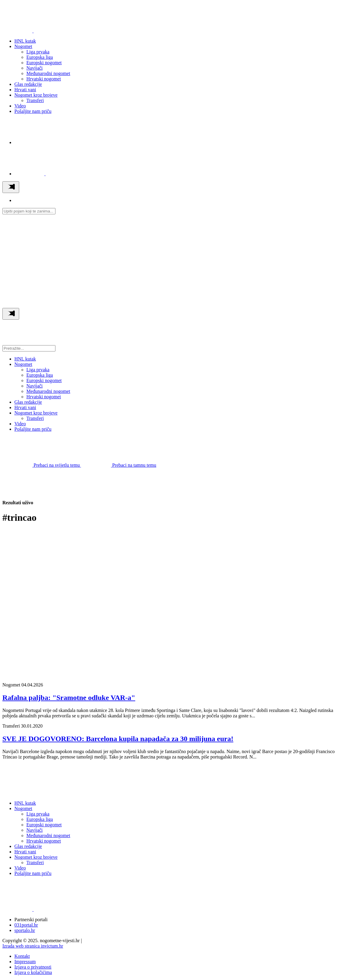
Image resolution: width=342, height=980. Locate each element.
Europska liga (40, 57)
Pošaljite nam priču (33, 111)
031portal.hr (26, 925)
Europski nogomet (44, 63)
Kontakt (22, 956)
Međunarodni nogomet (48, 73)
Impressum (25, 962)
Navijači (34, 68)
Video (20, 106)
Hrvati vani (25, 90)
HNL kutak (25, 41)
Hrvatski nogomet (44, 79)
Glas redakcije (28, 84)
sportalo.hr (25, 930)
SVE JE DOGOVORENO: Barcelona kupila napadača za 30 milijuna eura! (118, 739)
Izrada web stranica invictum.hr (33, 946)
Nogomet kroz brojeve (36, 95)
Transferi (35, 100)
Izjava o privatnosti (33, 967)
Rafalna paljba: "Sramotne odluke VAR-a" (69, 698)
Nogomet (23, 46)
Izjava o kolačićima (33, 972)
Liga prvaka (38, 52)
